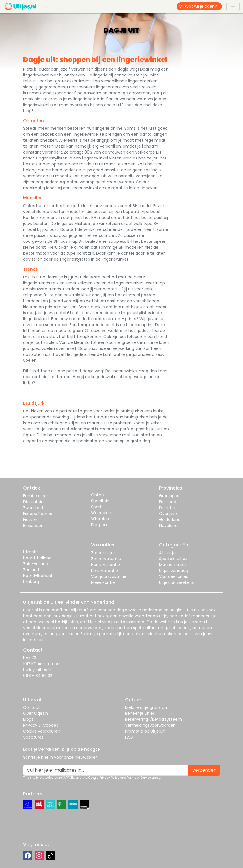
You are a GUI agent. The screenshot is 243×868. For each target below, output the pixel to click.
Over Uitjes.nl (36, 713)
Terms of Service (139, 778)
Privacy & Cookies (41, 725)
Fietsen (30, 520)
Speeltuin (100, 501)
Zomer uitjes (103, 553)
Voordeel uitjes (174, 576)
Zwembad (33, 508)
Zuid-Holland (36, 564)
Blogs (28, 719)
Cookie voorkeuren (42, 731)
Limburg (31, 582)
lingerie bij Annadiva (113, 75)
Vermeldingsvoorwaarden (150, 725)
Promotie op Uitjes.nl (145, 731)
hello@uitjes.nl (37, 670)
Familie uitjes (36, 496)
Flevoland (168, 526)
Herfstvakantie (106, 565)
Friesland (168, 502)
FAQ (129, 737)
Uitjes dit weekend (177, 582)
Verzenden (204, 770)
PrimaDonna (39, 93)
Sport (96, 507)
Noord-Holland (37, 558)
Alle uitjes (168, 553)
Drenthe (167, 508)
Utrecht (31, 552)
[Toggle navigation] (233, 6)
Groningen (169, 496)
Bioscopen (33, 526)
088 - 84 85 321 (38, 676)
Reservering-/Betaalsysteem (153, 719)
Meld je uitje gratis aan (147, 707)
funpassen (104, 417)
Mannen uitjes (173, 565)
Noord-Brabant (38, 576)
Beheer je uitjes (140, 713)
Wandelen (101, 513)
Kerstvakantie (105, 571)
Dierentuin (33, 502)
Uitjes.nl (31, 610)
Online (97, 495)
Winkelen (100, 519)
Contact (32, 707)
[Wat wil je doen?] (203, 6)
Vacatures (33, 737)
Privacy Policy (109, 778)
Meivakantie (103, 582)
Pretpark (99, 525)
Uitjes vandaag (174, 571)
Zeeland (31, 570)
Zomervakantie (106, 559)
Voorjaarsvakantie (109, 576)
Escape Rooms (38, 514)
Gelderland (170, 520)
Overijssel (168, 514)
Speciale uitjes (173, 559)
